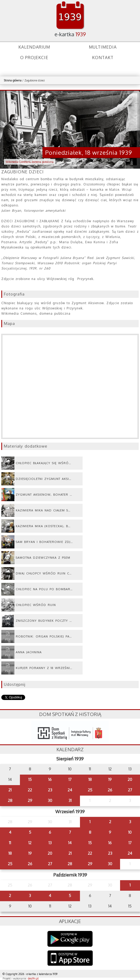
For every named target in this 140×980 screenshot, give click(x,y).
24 (70, 790)
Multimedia (103, 47)
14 (70, 843)
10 (130, 832)
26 (110, 790)
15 (30, 779)
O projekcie (34, 58)
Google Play (70, 939)
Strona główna (13, 80)
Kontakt (103, 58)
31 (70, 800)
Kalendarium (34, 47)
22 (30, 790)
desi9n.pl (33, 978)
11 (10, 843)
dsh (70, 732)
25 (90, 790)
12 (30, 843)
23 (50, 790)
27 (130, 790)
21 (10, 790)
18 (90, 779)
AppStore (70, 959)
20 (130, 779)
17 (70, 779)
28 (10, 800)
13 (50, 843)
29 (30, 800)
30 (50, 800)
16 (50, 779)
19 (110, 779)
